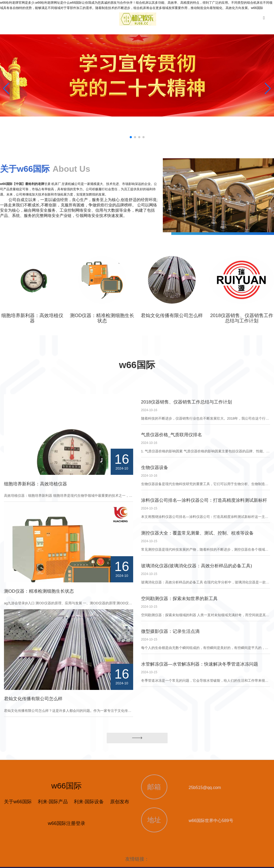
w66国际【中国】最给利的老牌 (22, 184)
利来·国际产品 (53, 802)
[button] (268, 89)
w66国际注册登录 (67, 823)
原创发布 (120, 802)
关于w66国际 (18, 802)
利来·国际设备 (89, 802)
